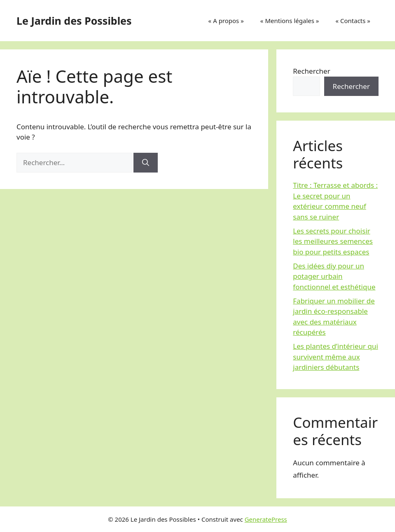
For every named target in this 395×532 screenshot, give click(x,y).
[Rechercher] (146, 163)
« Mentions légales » (290, 21)
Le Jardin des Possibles (74, 21)
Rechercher (311, 71)
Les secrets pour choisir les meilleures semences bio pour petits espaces (333, 241)
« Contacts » (353, 21)
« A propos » (226, 21)
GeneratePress (266, 519)
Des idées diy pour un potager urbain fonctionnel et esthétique (334, 276)
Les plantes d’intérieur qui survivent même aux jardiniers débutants (335, 357)
